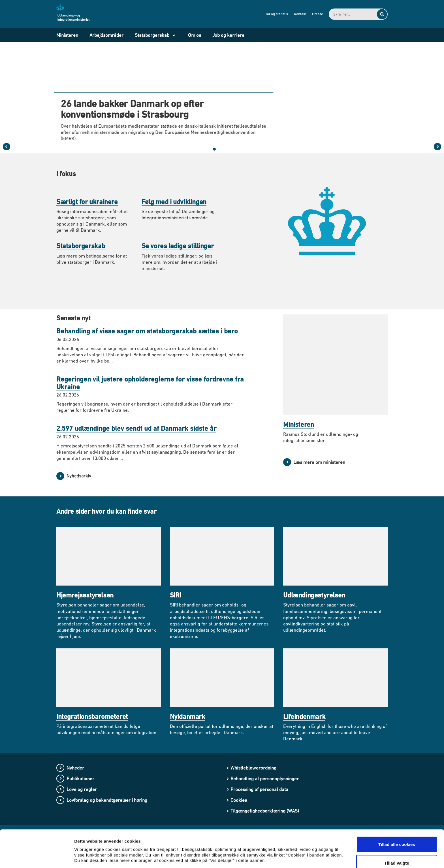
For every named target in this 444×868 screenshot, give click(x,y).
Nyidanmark (188, 716)
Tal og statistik (277, 14)
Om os (195, 35)
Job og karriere (228, 35)
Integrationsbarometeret (92, 716)
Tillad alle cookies (397, 816)
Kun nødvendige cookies (397, 853)
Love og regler (82, 789)
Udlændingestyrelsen (314, 595)
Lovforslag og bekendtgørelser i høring (107, 800)
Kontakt (300, 14)
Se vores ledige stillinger (178, 246)
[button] (209, 149)
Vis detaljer (294, 849)
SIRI (175, 595)
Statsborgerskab (152, 35)
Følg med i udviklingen (174, 202)
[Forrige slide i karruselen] (7, 147)
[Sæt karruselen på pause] (237, 149)
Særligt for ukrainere (87, 202)
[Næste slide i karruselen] (437, 147)
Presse (318, 14)
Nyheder (75, 768)
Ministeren (67, 35)
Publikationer (80, 779)
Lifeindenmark (304, 716)
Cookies (239, 800)
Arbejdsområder (106, 35)
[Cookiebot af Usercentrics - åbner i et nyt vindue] (37, 857)
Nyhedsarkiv (79, 476)
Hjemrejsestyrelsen (85, 595)
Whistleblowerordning (253, 768)
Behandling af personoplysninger (265, 779)
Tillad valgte (397, 834)
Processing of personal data (259, 789)
